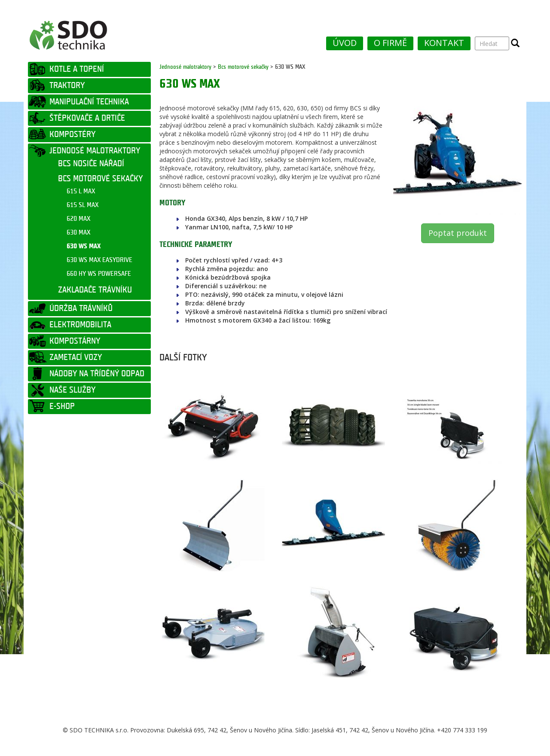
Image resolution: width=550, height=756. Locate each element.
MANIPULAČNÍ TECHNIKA (89, 102)
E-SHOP (62, 406)
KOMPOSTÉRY (72, 134)
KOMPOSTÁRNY (75, 341)
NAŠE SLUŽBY (72, 390)
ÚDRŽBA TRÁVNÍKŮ (81, 308)
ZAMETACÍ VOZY (76, 357)
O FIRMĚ (390, 43)
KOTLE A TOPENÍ (77, 69)
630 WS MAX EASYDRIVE (99, 260)
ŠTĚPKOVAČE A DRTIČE (87, 118)
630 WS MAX (84, 246)
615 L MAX (81, 191)
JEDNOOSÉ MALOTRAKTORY (95, 151)
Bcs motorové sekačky (243, 67)
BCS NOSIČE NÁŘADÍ (91, 164)
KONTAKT (444, 43)
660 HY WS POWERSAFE (99, 274)
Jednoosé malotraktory (185, 67)
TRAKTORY (67, 85)
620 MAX (78, 219)
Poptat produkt (458, 233)
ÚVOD (345, 43)
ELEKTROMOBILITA (80, 325)
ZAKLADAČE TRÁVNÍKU (95, 290)
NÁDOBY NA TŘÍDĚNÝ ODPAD (97, 374)
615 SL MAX (82, 205)
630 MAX (78, 233)
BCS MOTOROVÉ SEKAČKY (100, 179)
